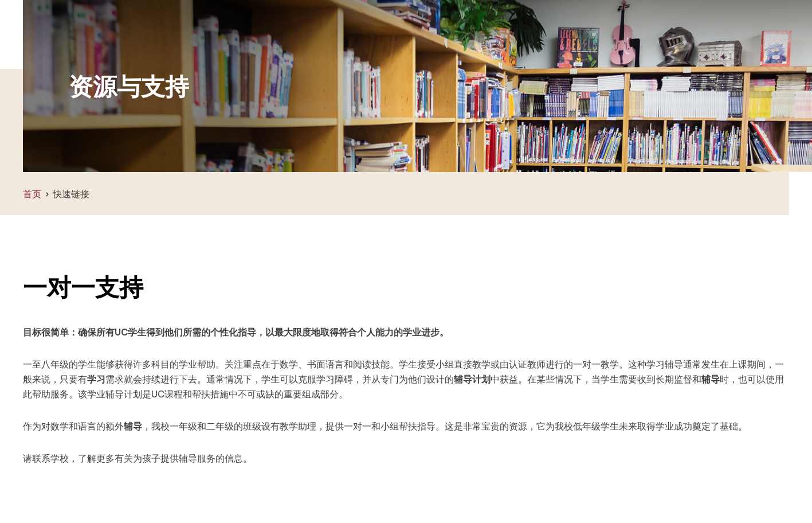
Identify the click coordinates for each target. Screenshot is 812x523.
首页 (32, 194)
